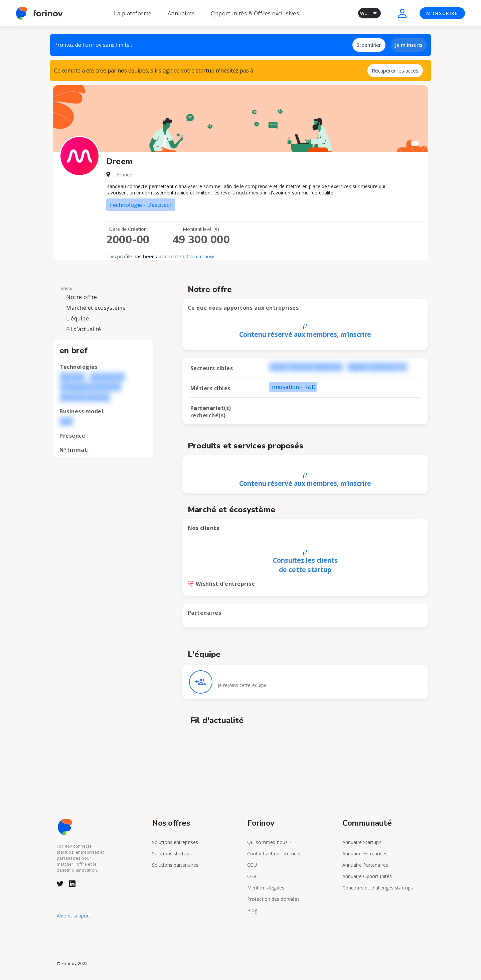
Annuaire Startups (362, 842)
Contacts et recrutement (274, 854)
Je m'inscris (409, 45)
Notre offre (82, 297)
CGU (252, 865)
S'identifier (369, 45)
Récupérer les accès (395, 71)
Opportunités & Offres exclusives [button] (255, 13)
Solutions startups (172, 854)
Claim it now (200, 256)
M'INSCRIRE (442, 13)
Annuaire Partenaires (365, 865)
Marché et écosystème (96, 308)
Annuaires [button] (181, 13)
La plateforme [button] (133, 13)
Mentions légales (266, 888)
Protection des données (273, 899)
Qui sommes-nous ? (269, 842)
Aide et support (74, 916)
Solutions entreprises (175, 842)
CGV (252, 876)
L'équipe (77, 318)
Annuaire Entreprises (365, 854)
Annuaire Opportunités (367, 876)
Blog (252, 910)
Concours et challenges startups (378, 888)
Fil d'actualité (84, 329)
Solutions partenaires (175, 865)
